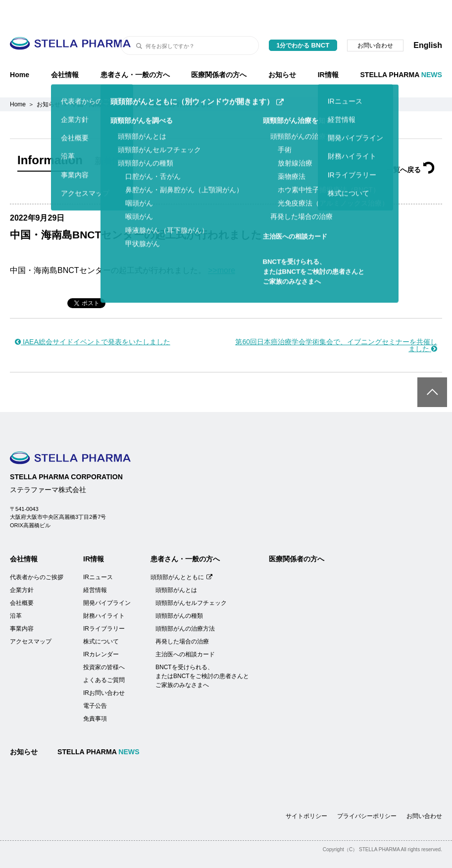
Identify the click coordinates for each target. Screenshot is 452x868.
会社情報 (65, 50)
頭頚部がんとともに (181, 552)
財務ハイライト (104, 591)
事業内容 (22, 604)
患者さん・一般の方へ (135, 50)
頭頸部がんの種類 (179, 591)
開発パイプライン (107, 578)
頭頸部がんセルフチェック (191, 578)
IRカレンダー (101, 630)
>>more (222, 246)
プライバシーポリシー (367, 791)
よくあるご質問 (104, 655)
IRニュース (98, 552)
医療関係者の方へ (219, 50)
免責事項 (95, 694)
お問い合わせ (375, 21)
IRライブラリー (104, 604)
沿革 (16, 591)
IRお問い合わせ (104, 668)
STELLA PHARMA (401, 50)
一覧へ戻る (410, 145)
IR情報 (328, 50)
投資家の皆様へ (104, 642)
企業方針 (22, 565)
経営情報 (95, 565)
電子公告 (95, 681)
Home (20, 50)
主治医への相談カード (185, 630)
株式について (101, 617)
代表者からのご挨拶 (37, 552)
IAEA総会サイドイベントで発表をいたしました (93, 317)
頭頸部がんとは (176, 565)
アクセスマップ (31, 617)
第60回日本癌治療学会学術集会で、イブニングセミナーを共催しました (336, 320)
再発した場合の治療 (182, 617)
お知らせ (282, 50)
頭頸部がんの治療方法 (185, 604)
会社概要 (22, 578)
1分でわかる (303, 21)
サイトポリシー (306, 791)
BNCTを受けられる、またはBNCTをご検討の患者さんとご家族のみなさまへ (202, 651)
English (428, 21)
